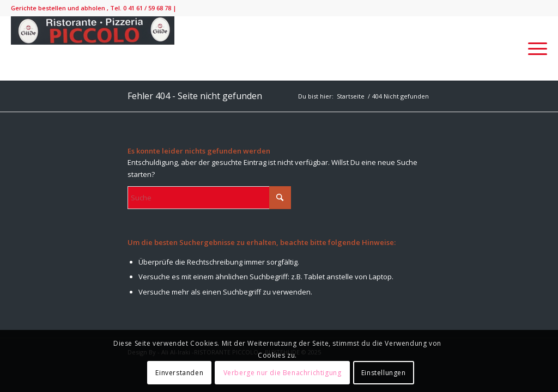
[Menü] (534, 48)
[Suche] (209, 198)
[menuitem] (534, 48)
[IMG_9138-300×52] (93, 48)
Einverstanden (179, 373)
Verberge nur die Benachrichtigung (283, 373)
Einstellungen (384, 373)
